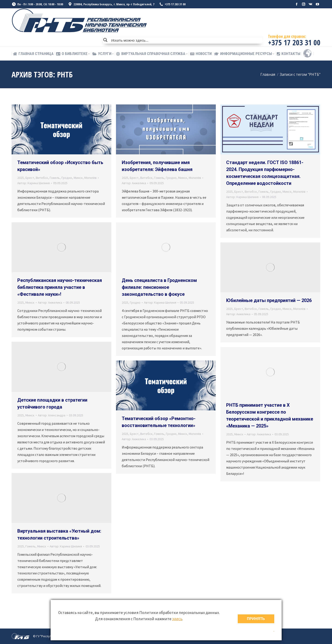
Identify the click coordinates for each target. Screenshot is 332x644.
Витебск (42, 178)
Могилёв (90, 178)
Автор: (34, 183)
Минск (78, 178)
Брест (30, 178)
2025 (21, 178)
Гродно (67, 178)
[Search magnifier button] (105, 40)
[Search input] (186, 40)
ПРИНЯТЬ (256, 619)
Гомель (55, 178)
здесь (177, 619)
